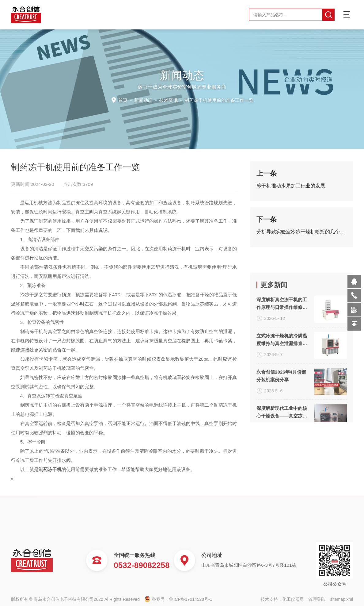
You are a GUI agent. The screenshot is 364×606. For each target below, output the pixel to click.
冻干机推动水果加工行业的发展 (291, 190)
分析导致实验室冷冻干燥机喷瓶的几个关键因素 (302, 236)
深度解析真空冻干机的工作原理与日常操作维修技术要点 (282, 373)
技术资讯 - (205, 100)
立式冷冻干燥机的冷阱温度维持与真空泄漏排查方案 (282, 409)
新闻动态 (145, 100)
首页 (125, 100)
